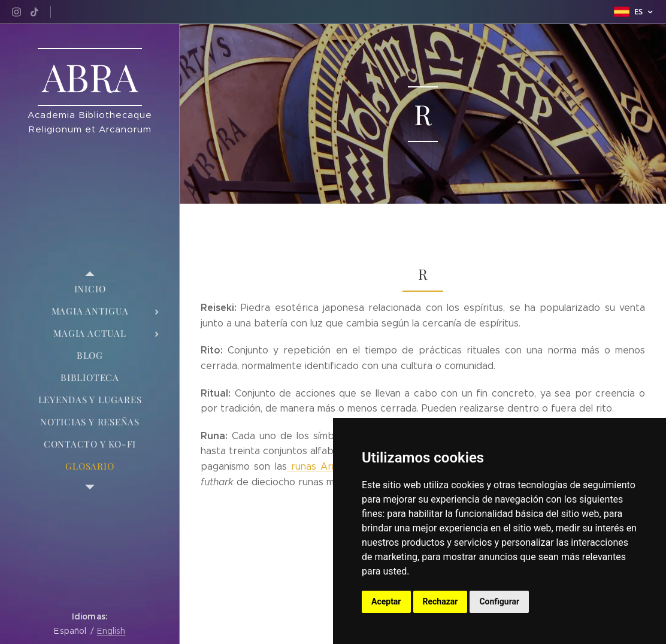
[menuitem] (90, 289)
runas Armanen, (326, 466)
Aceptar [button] (386, 601)
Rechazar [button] (441, 601)
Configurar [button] (499, 601)
